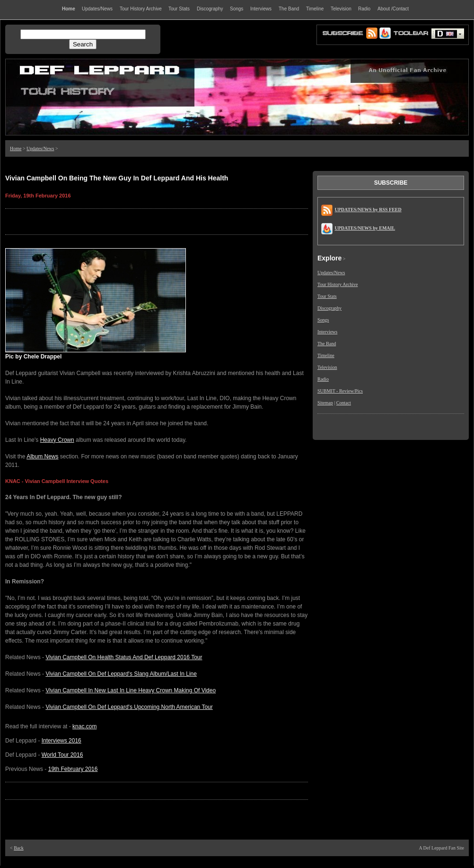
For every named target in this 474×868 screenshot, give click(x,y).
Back (19, 848)
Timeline (326, 355)
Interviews (327, 332)
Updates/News (40, 148)
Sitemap (325, 403)
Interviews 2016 (61, 741)
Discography (329, 308)
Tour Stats (327, 296)
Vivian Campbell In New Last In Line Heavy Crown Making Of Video (131, 690)
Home (16, 148)
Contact (344, 403)
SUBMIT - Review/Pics (340, 391)
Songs (323, 320)
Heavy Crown (57, 440)
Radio (323, 379)
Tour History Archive (338, 284)
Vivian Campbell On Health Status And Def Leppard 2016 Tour (124, 657)
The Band (327, 344)
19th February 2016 (73, 769)
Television (327, 367)
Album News (42, 456)
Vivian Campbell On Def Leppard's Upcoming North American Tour (129, 707)
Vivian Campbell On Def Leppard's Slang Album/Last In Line (121, 674)
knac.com (84, 726)
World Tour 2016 (62, 755)
